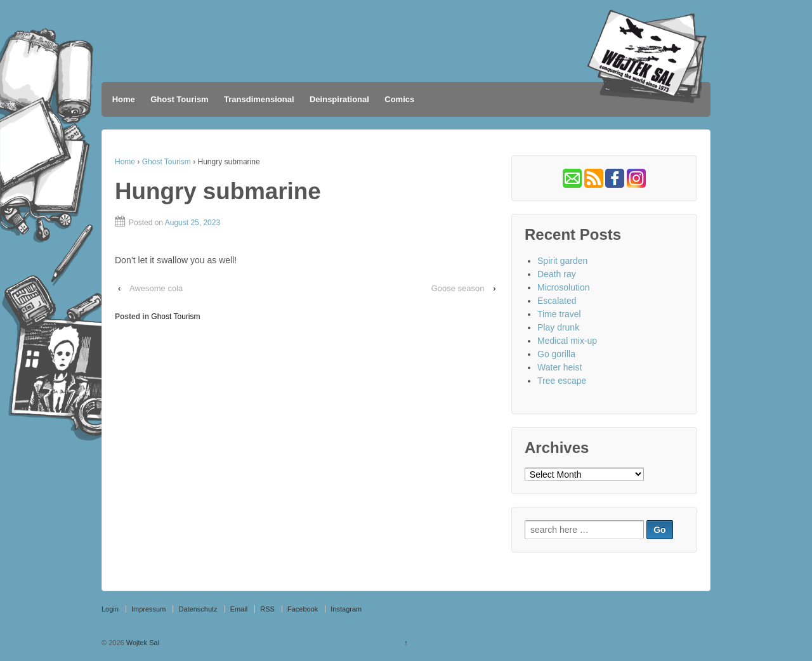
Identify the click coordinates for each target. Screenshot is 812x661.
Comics (399, 99)
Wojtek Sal (142, 643)
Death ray (557, 274)
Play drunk (558, 327)
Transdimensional (259, 99)
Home (124, 99)
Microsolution (563, 287)
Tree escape (562, 381)
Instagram (346, 609)
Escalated (557, 301)
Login (110, 609)
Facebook (303, 609)
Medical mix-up (567, 341)
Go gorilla (556, 354)
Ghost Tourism (179, 99)
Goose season (458, 288)
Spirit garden (562, 261)
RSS (267, 609)
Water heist (560, 367)
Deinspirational (339, 99)
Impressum (148, 609)
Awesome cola (156, 288)
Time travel (559, 314)
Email (239, 609)
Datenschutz (198, 609)
